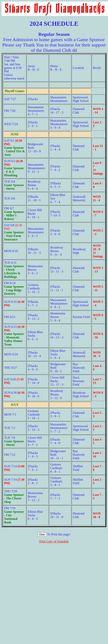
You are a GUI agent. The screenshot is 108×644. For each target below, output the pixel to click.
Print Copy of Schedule (54, 541)
